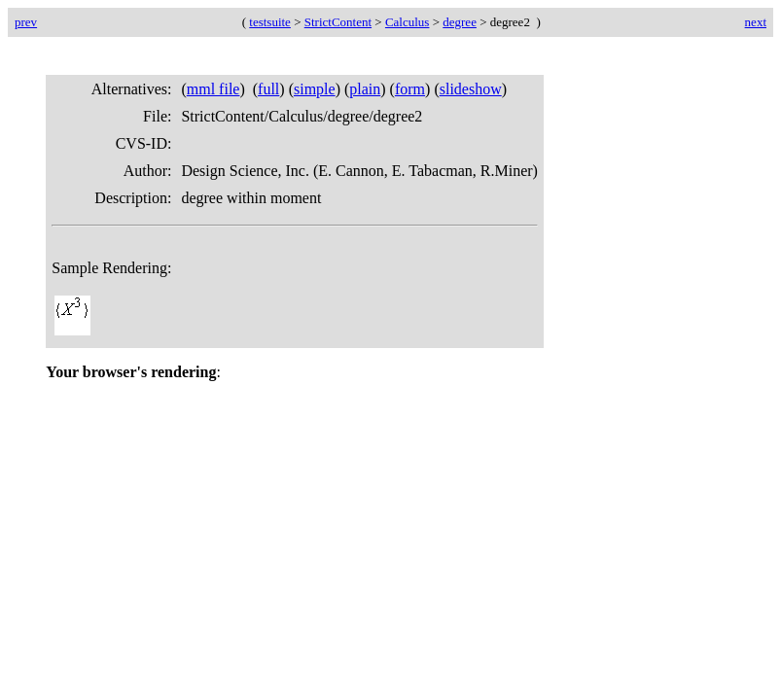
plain (365, 89)
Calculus (408, 22)
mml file (213, 89)
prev (26, 22)
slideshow (471, 89)
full (268, 89)
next (756, 22)
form (410, 89)
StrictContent (338, 22)
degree (460, 22)
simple (315, 89)
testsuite (270, 22)
